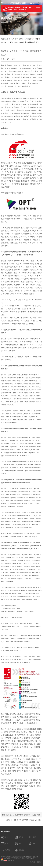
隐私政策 (11, 862)
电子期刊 (20, 837)
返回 (22, 815)
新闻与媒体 (19, 39)
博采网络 (39, 864)
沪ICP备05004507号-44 (29, 860)
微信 (5, 837)
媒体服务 (20, 852)
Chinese (33, 3)
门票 (5, 844)
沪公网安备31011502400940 (11, 861)
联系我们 (6, 852)
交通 (32, 844)
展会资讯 (29, 39)
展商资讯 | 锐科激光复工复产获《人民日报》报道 (23, 820)
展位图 (33, 837)
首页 (11, 39)
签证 (18, 844)
